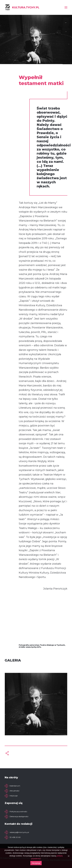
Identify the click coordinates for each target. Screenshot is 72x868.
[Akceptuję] (68, 856)
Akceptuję (36, 863)
